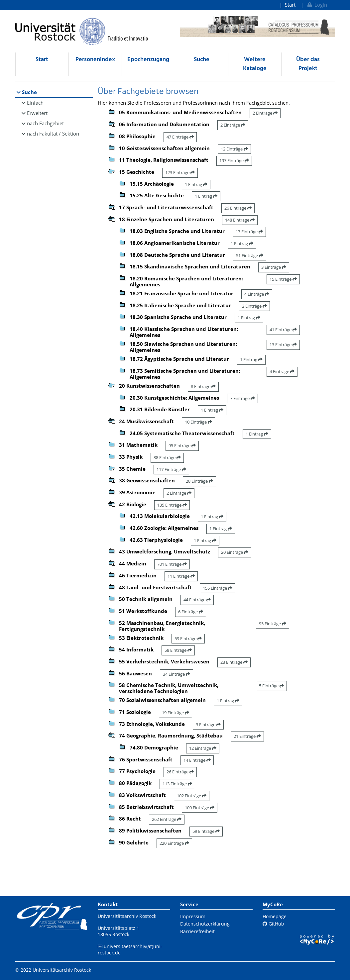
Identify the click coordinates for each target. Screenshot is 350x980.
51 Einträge (250, 255)
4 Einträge (257, 294)
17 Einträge (249, 232)
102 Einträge (192, 796)
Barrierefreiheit (197, 931)
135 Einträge (172, 505)
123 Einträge (180, 172)
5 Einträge (271, 686)
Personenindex (95, 60)
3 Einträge (274, 267)
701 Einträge (172, 564)
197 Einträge (234, 160)
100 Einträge (200, 808)
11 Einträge (181, 576)
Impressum (193, 916)
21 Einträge (247, 736)
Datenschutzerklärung (205, 924)
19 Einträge (175, 713)
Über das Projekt (308, 64)
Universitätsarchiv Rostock (127, 916)
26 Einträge (238, 208)
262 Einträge (167, 819)
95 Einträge (182, 445)
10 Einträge (198, 422)
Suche (202, 60)
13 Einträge (283, 344)
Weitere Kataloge (255, 64)
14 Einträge (197, 760)
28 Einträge (199, 481)
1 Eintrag (196, 184)
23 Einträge (234, 662)
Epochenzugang (148, 60)
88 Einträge (167, 457)
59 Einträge (188, 638)
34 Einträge (176, 674)
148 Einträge (240, 220)
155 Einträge (218, 588)
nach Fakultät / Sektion (53, 134)
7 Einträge (242, 398)
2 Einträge (265, 113)
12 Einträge (234, 149)
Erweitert (37, 113)
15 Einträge (283, 279)
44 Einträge (197, 600)
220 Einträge (174, 843)
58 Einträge (178, 650)
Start (290, 5)
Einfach (35, 103)
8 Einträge (203, 386)
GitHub (273, 924)
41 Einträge (283, 330)
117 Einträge (171, 469)
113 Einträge (177, 784)
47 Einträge (180, 137)
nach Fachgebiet (45, 123)
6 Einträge (191, 612)
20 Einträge (235, 552)
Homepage (275, 916)
